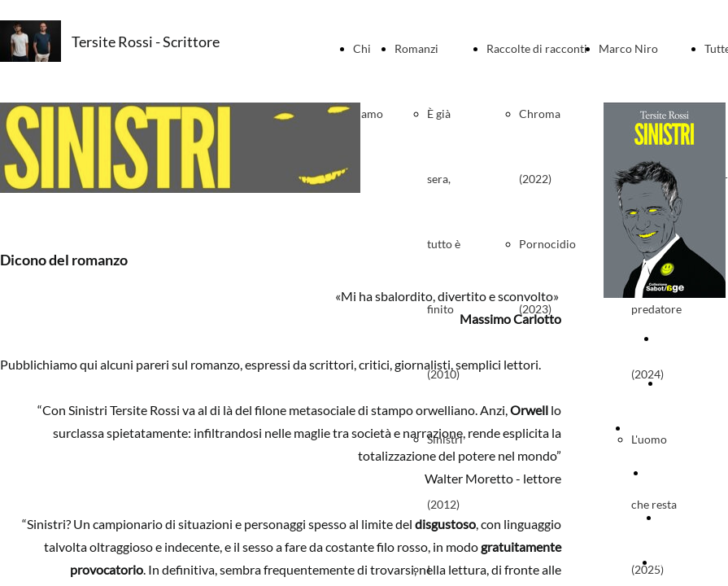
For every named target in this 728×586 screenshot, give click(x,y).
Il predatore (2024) (656, 309)
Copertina (683, 338)
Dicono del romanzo (678, 428)
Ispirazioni (681, 562)
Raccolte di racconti (537, 48)
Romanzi (416, 48)
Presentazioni (682, 472)
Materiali (682, 517)
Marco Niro (628, 48)
